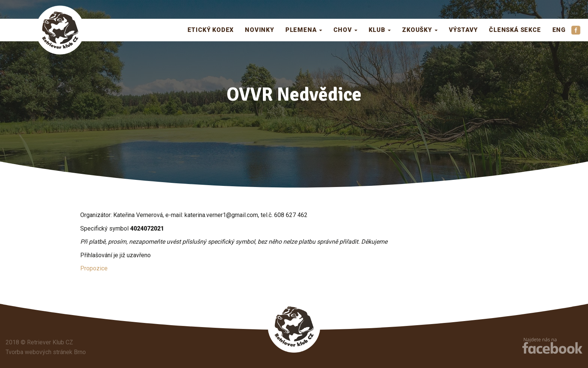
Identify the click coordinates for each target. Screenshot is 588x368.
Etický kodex (211, 30)
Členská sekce (515, 30)
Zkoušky (420, 30)
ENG (559, 30)
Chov (345, 30)
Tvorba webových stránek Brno (46, 352)
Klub (380, 30)
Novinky (259, 30)
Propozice (94, 268)
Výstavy (463, 30)
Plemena (304, 30)
